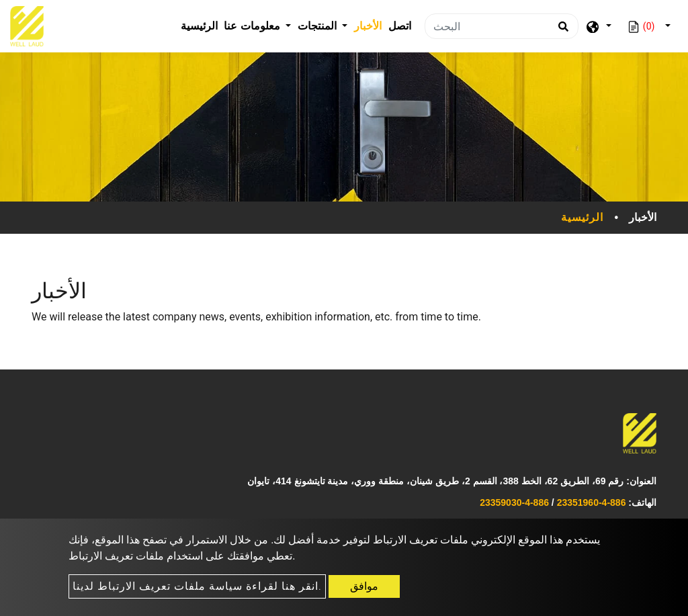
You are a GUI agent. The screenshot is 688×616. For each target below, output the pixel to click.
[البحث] (502, 26)
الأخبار (368, 26)
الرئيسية (201, 25)
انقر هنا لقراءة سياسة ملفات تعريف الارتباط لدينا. (197, 586)
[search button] (561, 31)
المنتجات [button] (318, 26)
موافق (364, 586)
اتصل (400, 26)
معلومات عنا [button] (253, 26)
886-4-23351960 (592, 502)
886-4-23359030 (514, 502)
